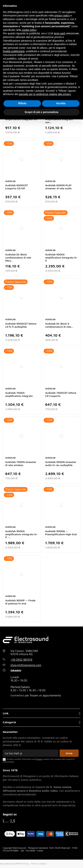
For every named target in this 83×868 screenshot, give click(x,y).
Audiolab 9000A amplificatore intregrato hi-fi (61, 257)
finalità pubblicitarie (14, 51)
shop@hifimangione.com (26, 665)
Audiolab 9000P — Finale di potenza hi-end (20, 602)
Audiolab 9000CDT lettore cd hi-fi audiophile (21, 325)
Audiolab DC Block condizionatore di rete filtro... (18, 257)
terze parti (60, 33)
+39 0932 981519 (21, 660)
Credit (40, 851)
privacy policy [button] (62, 16)
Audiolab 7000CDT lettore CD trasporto (61, 394)
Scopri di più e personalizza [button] (41, 112)
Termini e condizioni (39, 864)
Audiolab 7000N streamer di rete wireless (21, 463)
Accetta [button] (61, 103)
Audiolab (10, 181)
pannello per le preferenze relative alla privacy (45, 94)
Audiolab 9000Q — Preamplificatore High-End (61, 533)
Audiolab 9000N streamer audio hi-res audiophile (61, 463)
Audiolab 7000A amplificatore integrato (19, 394)
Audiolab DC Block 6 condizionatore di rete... (59, 325)
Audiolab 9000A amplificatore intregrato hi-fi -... (21, 534)
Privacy (26, 864)
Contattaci (17, 695)
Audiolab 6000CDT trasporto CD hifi (17, 187)
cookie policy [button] (29, 30)
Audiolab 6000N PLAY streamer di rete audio (58, 187)
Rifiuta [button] (22, 103)
